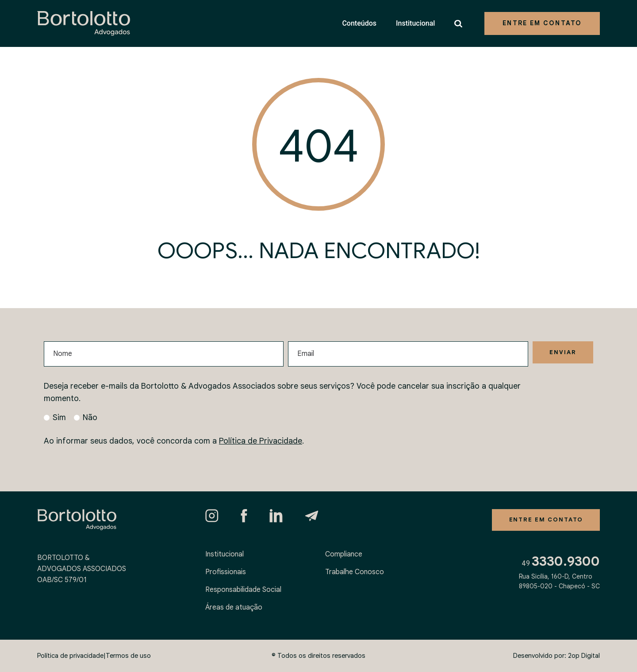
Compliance (344, 554)
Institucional (415, 23)
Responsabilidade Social (243, 590)
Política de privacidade (70, 656)
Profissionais (226, 572)
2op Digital (584, 656)
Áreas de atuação (234, 607)
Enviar (561, 353)
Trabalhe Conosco (355, 572)
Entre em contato (542, 23)
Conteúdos (359, 23)
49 (561, 564)
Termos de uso (128, 656)
